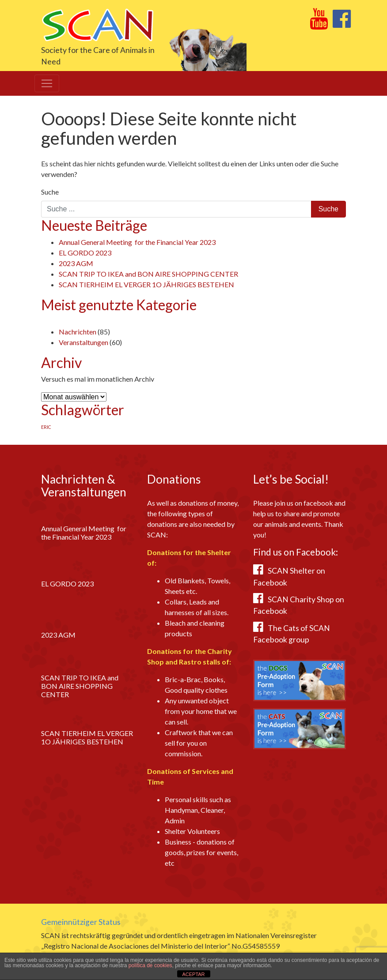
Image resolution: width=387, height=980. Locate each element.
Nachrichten (78, 332)
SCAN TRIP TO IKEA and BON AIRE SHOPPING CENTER (148, 274)
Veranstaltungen (83, 342)
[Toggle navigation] (47, 83)
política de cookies (150, 965)
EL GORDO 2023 (85, 253)
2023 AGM (76, 263)
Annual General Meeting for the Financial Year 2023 (137, 242)
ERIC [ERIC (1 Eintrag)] (46, 427)
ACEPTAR (193, 974)
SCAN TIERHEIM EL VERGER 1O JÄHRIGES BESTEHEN (146, 284)
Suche (50, 192)
